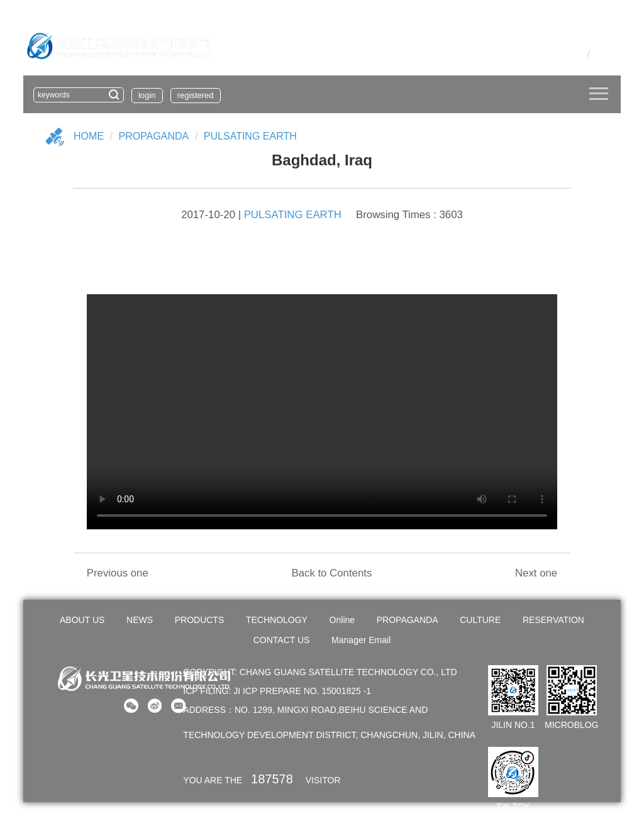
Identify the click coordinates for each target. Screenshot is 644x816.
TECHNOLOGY (277, 620)
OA (558, 54)
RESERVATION (553, 620)
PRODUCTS (200, 620)
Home (89, 136)
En (600, 54)
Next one (536, 573)
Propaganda (154, 136)
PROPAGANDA (408, 620)
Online (342, 620)
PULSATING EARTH (250, 136)
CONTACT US (282, 640)
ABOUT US (82, 620)
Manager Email (361, 640)
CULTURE (480, 620)
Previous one (118, 573)
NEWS (140, 620)
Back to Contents (331, 573)
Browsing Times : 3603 (409, 215)
